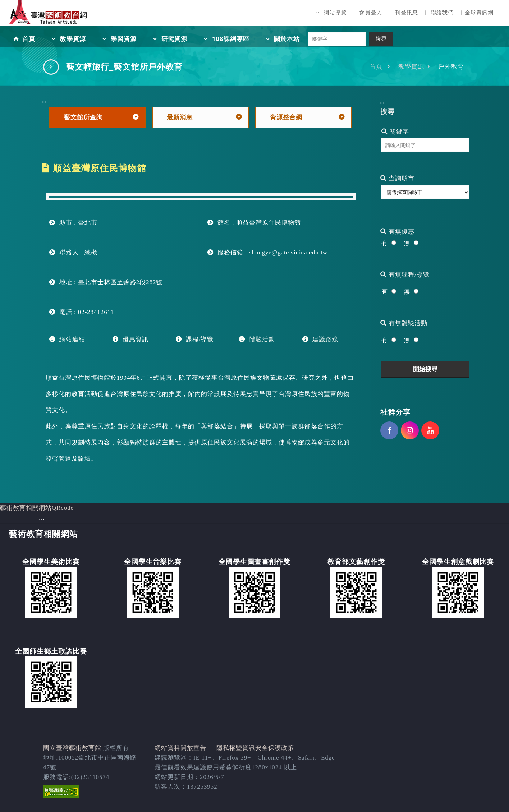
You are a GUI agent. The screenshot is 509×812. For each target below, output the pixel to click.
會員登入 (371, 13)
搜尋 (381, 39)
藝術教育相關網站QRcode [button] (37, 508)
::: (317, 13)
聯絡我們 (442, 13)
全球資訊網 (479, 13)
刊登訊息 (407, 13)
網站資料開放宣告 (180, 748)
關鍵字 (395, 132)
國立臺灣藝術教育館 (72, 748)
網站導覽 (335, 13)
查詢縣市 (397, 178)
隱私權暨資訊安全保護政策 (255, 748)
